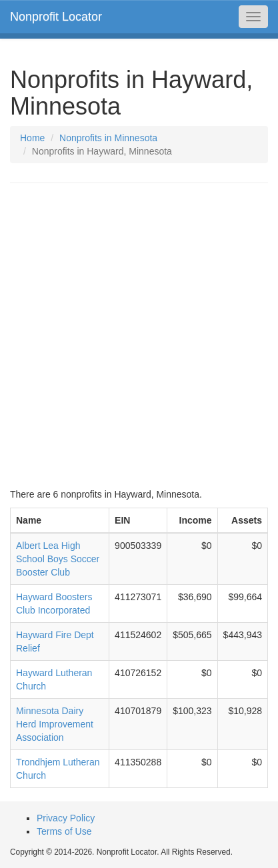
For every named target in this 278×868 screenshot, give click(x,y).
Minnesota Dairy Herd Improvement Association (55, 724)
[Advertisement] (139, 335)
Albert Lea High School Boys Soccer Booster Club (58, 559)
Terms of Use (64, 831)
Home (32, 138)
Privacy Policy (66, 818)
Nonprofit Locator (56, 17)
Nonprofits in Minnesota (108, 138)
